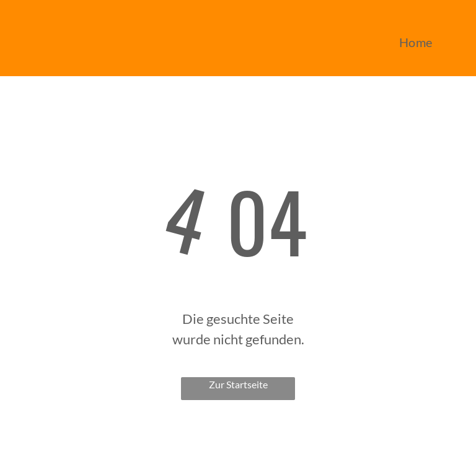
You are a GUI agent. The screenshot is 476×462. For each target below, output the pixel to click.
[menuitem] (416, 42)
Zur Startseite (238, 384)
